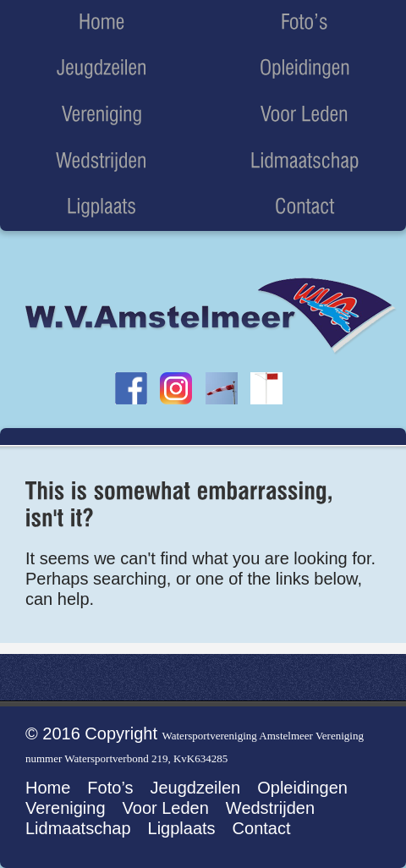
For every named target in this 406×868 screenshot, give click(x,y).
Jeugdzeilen (195, 788)
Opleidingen (302, 788)
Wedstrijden (270, 808)
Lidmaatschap (78, 828)
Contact (262, 828)
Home (48, 788)
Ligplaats (182, 828)
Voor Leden (166, 808)
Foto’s (110, 788)
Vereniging (66, 808)
